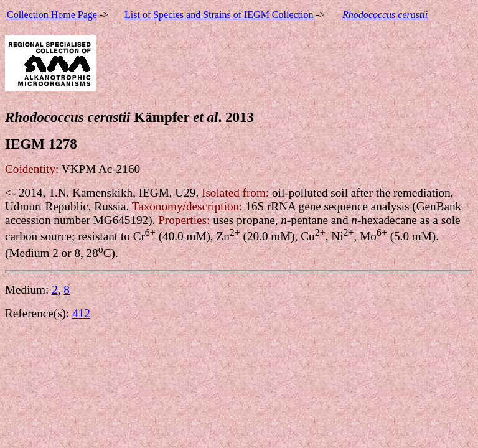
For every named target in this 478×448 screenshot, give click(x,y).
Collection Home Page (52, 15)
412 (81, 313)
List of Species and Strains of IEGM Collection (219, 15)
